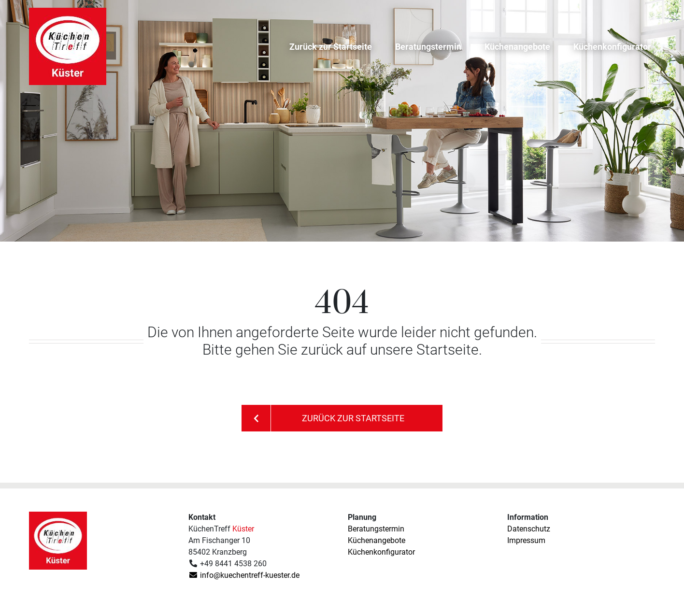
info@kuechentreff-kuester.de (244, 575)
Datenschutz (529, 529)
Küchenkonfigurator (612, 47)
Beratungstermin (428, 47)
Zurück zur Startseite (331, 47)
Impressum (526, 540)
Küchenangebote (517, 47)
